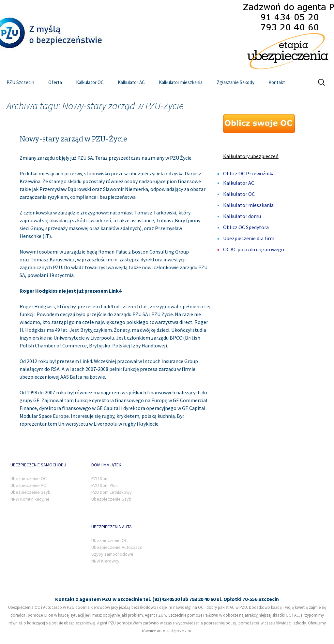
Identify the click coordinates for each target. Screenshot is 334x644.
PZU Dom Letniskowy (112, 492)
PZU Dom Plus (105, 485)
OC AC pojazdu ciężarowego (254, 249)
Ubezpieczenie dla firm (249, 238)
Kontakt (277, 82)
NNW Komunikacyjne (30, 499)
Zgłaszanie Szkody (235, 82)
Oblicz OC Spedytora (246, 227)
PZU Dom (100, 478)
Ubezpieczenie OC (29, 478)
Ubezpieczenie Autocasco (117, 547)
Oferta (55, 82)
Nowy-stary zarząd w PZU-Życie (73, 139)
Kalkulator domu (242, 216)
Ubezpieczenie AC (28, 485)
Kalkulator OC (90, 82)
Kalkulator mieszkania (181, 82)
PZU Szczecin (20, 82)
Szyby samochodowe (112, 554)
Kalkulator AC (131, 82)
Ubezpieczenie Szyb (30, 492)
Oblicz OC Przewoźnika (249, 173)
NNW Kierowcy (105, 561)
